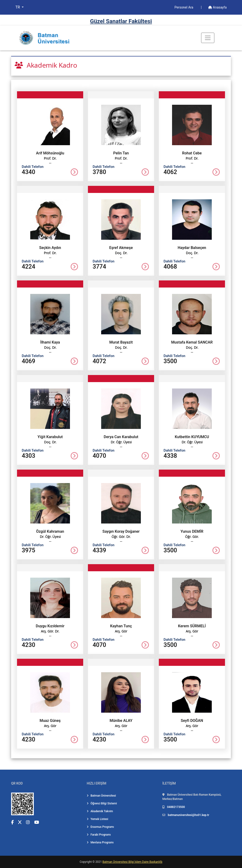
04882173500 (176, 807)
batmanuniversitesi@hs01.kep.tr (188, 815)
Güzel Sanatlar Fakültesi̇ (121, 21)
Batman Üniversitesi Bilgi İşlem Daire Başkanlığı (132, 862)
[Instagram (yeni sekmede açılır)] (28, 822)
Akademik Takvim (100, 811)
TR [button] (18, 7)
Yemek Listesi (97, 819)
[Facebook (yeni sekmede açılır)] (12, 822)
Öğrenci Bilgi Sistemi (102, 803)
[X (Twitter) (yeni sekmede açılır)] (20, 822)
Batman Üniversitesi (101, 796)
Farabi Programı (99, 835)
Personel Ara (184, 7)
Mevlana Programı (100, 842)
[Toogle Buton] (208, 38)
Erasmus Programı (100, 827)
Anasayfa (217, 7)
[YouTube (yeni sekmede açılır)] (37, 822)
